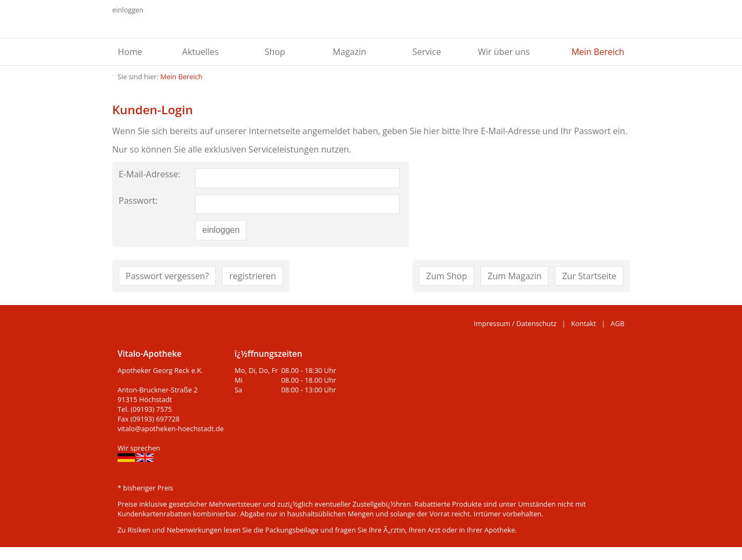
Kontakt (583, 323)
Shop (275, 52)
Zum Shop (446, 276)
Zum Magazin (514, 276)
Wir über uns (504, 52)
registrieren (252, 276)
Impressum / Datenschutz (515, 323)
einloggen (128, 10)
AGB (617, 323)
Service (427, 52)
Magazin (349, 52)
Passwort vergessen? (167, 276)
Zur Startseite (589, 276)
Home (130, 52)
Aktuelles (201, 52)
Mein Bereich (598, 52)
